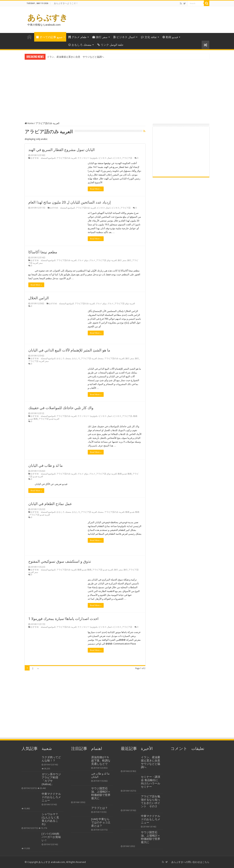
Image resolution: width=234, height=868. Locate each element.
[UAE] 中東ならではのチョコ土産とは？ (101, 822)
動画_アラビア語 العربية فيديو (46, 419)
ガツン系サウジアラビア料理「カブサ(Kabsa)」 (51, 779)
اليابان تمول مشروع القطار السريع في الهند (62, 150)
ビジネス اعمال (124, 37)
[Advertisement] (117, 88)
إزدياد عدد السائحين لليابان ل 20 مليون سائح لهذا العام (70, 202)
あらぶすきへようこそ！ (66, 3)
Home (29, 37)
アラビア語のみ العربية (66, 158)
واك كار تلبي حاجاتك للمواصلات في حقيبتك (61, 408)
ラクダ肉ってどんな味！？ (51, 759)
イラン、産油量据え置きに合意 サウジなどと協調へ (76, 57)
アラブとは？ (99, 808)
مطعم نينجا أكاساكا (43, 252)
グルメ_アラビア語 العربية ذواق (103, 260)
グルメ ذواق (83, 260)
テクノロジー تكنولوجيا (87, 158)
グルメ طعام (77, 37)
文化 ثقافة (149, 37)
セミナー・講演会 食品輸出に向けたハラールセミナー (151, 782)
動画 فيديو (170, 37)
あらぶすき (48, 18)
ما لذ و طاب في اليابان (46, 465)
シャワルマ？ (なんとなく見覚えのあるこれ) (50, 819)
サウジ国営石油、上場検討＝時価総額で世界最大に (101, 793)
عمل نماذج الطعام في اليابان (50, 504)
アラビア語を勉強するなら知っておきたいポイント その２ (151, 801)
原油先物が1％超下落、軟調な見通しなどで (101, 761)
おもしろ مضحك (80, 45)
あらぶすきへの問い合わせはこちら (190, 862)
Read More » (96, 189)
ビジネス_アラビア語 (123, 158)
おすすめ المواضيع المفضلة (43, 158)
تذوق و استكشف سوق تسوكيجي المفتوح (60, 561)
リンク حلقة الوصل (110, 45)
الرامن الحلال (39, 298)
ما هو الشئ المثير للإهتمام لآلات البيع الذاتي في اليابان (69, 350)
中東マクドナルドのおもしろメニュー (51, 797)
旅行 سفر (100, 37)
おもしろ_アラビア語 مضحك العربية (88, 358)
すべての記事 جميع (49, 37)
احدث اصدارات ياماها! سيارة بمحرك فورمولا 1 (63, 619)
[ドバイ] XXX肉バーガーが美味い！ (51, 837)
